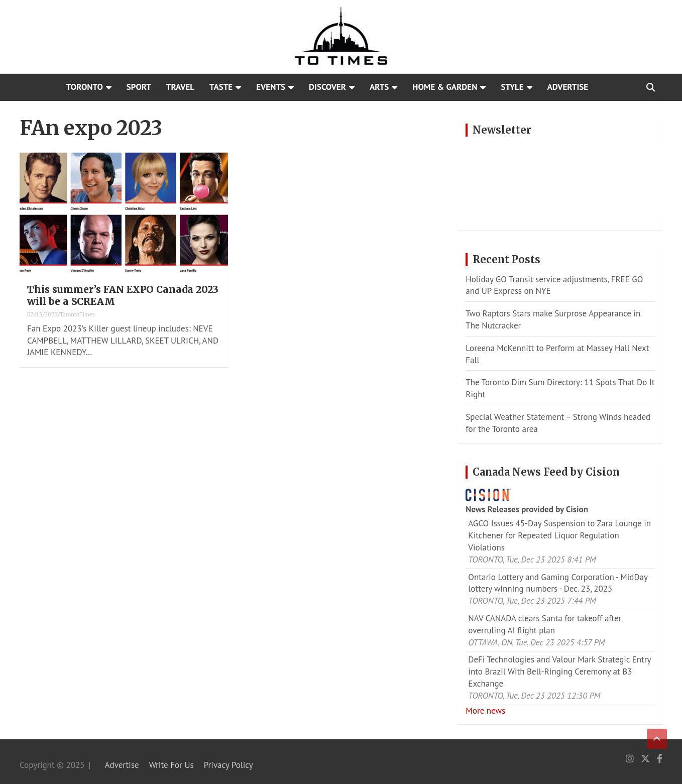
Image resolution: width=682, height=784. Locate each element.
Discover (327, 87)
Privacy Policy (229, 765)
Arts (379, 87)
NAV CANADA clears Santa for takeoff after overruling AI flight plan (545, 624)
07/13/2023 (42, 314)
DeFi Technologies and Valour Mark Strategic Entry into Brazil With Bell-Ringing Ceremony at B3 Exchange (559, 671)
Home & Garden (445, 87)
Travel (180, 87)
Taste (221, 87)
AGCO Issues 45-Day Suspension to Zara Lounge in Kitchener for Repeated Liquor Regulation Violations (559, 535)
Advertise (568, 87)
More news (485, 711)
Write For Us (172, 765)
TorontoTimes (77, 314)
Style (512, 87)
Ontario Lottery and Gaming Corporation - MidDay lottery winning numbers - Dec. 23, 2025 (558, 583)
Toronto (85, 87)
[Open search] (651, 87)
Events (271, 87)
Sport (139, 87)
